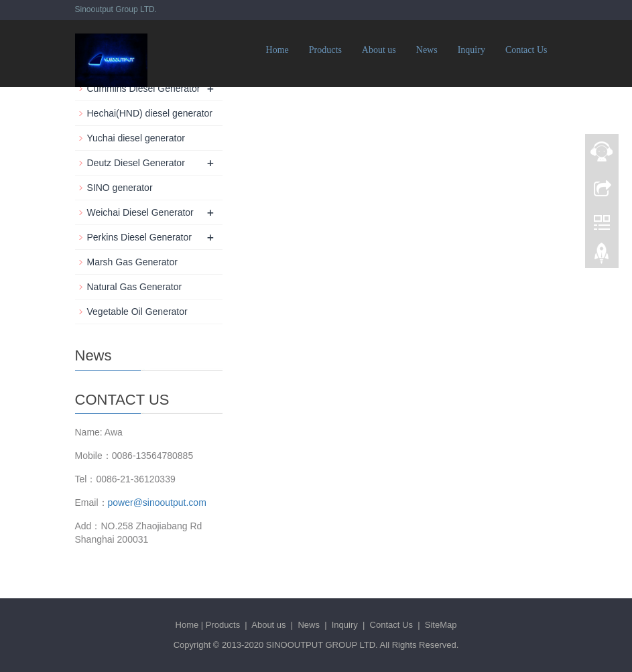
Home (277, 50)
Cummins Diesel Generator (144, 88)
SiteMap (441, 625)
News (427, 50)
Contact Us (526, 50)
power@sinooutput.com (157, 502)
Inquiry (471, 50)
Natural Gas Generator (135, 287)
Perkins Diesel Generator (139, 237)
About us (379, 50)
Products (325, 50)
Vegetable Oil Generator (137, 312)
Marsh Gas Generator (132, 262)
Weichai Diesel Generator (140, 212)
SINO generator (120, 188)
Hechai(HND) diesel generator (150, 113)
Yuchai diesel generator (136, 138)
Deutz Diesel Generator (136, 163)
